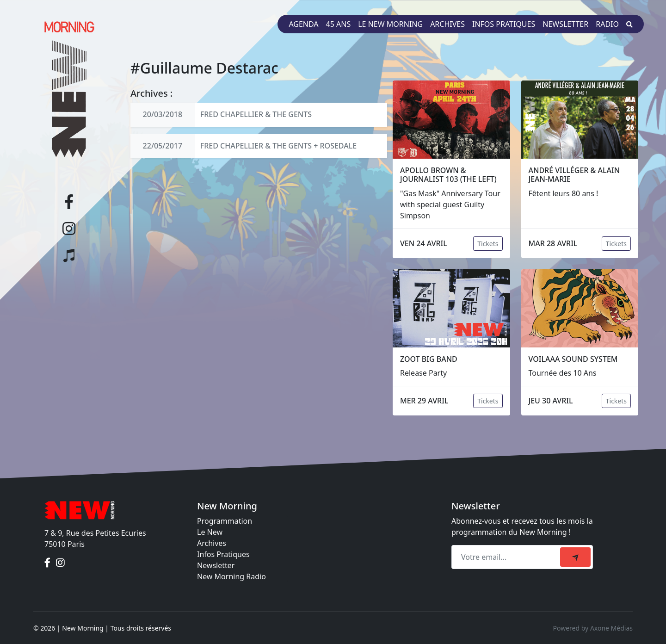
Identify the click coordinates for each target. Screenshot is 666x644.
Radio (607, 24)
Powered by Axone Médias (593, 628)
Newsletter (565, 24)
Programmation (225, 521)
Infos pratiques (504, 24)
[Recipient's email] (507, 557)
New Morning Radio (231, 576)
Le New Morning (390, 24)
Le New (210, 532)
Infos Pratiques (223, 554)
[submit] (575, 557)
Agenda (303, 24)
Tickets (488, 244)
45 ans (339, 24)
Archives (447, 24)
